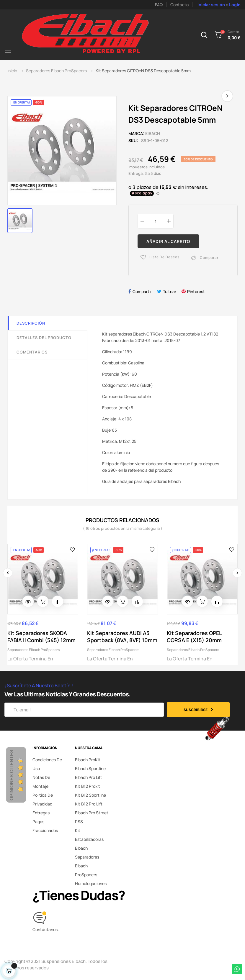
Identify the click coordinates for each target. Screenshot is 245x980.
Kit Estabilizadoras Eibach (89, 839)
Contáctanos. (46, 929)
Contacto (179, 5)
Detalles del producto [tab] (44, 338)
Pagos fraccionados (45, 826)
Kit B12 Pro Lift (89, 804)
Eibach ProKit (88, 760)
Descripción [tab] (31, 323)
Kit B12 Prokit (88, 786)
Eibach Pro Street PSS (92, 817)
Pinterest (196, 291)
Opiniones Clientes (12, 775)
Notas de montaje (41, 782)
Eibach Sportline (90, 768)
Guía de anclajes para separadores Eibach (141, 481)
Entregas (41, 813)
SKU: (133, 140)
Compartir (142, 291)
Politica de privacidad (43, 799)
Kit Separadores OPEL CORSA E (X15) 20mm (194, 637)
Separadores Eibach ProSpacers (34, 650)
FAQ (159, 5)
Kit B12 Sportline (90, 795)
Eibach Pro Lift (89, 777)
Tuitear (170, 291)
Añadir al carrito (168, 241)
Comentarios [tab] (32, 352)
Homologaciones (91, 883)
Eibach (153, 133)
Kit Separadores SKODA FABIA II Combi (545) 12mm (41, 637)
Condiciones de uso (47, 764)
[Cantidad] (156, 221)
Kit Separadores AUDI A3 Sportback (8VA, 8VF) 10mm (122, 637)
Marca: (136, 133)
